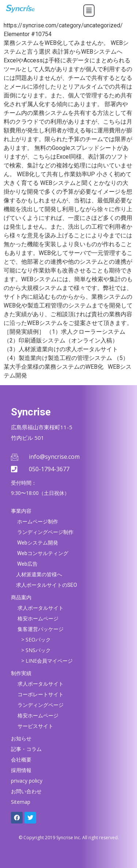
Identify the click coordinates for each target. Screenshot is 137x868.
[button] (89, 11)
